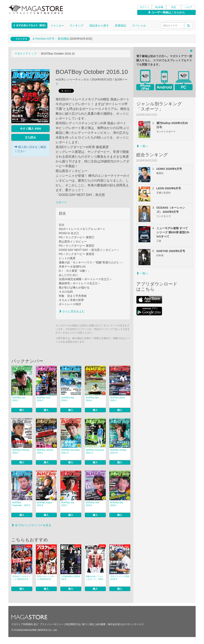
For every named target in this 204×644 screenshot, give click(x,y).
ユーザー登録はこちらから (166, 12)
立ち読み (30, 137)
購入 (22, 410)
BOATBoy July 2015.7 (68, 504)
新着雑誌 (121, 25)
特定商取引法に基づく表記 (80, 624)
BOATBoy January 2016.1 (46, 451)
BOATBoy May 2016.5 (68, 399)
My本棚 (159, 7)
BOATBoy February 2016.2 (21, 451)
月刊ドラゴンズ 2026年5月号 (120, 578)
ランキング (76, 25)
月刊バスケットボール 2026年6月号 (46, 578)
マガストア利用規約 (22, 624)
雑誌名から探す (99, 25)
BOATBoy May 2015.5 (117, 504)
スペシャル (139, 25)
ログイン (144, 7)
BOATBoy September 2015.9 (21, 504)
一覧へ (142, 146)
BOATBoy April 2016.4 (92, 399)
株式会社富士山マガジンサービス (126, 624)
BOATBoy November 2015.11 (96, 451)
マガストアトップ (25, 54)
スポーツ (61, 202)
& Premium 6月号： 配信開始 (51, 39)
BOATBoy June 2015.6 (93, 504)
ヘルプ (188, 7)
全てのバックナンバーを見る (31, 525)
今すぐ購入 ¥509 (30, 129)
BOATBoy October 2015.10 (120, 451)
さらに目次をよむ (72, 311)
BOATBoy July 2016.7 (19, 399)
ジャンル (57, 25)
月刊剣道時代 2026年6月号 (71, 578)
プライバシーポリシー (52, 624)
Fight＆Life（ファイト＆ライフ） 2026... (95, 578)
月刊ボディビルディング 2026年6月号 (21, 578)
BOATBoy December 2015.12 (71, 451)
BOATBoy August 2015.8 (46, 504)
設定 (174, 7)
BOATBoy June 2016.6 (44, 399)
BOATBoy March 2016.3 (118, 399)
